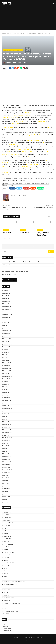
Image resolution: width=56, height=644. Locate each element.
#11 (44, 143)
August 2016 (7, 293)
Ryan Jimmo (13, 115)
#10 (30, 147)
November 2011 (7, 403)
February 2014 (7, 331)
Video (5, 609)
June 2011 (6, 414)
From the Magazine (9, 552)
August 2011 (7, 411)
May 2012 (6, 387)
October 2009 (7, 467)
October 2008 (7, 497)
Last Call (6, 560)
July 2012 (6, 382)
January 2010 (7, 459)
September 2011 (8, 408)
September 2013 (8, 344)
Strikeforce (19, 50)
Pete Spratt (15, 124)
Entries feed (6, 626)
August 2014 (7, 317)
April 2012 (6, 390)
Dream (5, 528)
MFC (47, 184)
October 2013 (7, 341)
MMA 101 (6, 574)
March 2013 (6, 360)
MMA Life (23, 230)
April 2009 (6, 483)
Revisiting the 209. (6, 265)
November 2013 (7, 339)
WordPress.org (7, 631)
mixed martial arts (6, 186)
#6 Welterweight (33, 140)
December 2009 (7, 462)
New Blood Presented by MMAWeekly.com (14, 582)
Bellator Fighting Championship (9, 50)
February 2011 (7, 424)
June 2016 (6, 296)
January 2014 (7, 333)
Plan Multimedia (33, 640)
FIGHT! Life (6, 230)
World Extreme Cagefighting (11, 611)
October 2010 (7, 435)
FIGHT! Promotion (8, 544)
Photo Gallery (7, 590)
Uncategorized (7, 606)
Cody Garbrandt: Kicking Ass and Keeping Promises (15, 271)
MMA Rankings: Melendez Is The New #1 (42, 207)
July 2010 (6, 443)
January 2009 (7, 489)
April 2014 (6, 328)
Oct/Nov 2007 (7, 587)
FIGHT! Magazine (19, 184)
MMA (12, 186)
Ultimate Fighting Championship (12, 603)
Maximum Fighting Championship (38, 184)
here (49, 127)
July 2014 (6, 320)
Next (10, 239)
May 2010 (6, 449)
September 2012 (8, 376)
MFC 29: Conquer (30, 113)
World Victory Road (8, 614)
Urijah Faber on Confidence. (9, 268)
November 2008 (7, 494)
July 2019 (6, 291)
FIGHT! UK (6, 547)
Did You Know (7, 526)
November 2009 (7, 465)
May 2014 (6, 325)
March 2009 (6, 486)
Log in (5, 624)
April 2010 (6, 451)
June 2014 (6, 323)
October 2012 (7, 374)
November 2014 (7, 309)
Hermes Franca (21, 121)
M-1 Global (6, 566)
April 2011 (6, 419)
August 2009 (7, 473)
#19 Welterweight (32, 165)
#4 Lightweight (27, 151)
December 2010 (7, 430)
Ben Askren (12, 184)
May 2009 (6, 481)
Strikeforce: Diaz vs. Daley (10, 155)
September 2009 (8, 470)
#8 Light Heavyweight (23, 149)
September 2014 (8, 315)
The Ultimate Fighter (9, 598)
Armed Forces (7, 518)
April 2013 (6, 357)
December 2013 (7, 336)
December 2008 (7, 491)
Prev (5, 239)
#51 (9, 151)
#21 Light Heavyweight (26, 115)
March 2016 (6, 299)
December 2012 (7, 368)
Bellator (7, 184)
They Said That (7, 600)
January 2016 (7, 301)
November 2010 (7, 432)
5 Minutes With (7, 512)
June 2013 (6, 352)
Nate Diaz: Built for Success (9, 274)
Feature (5, 531)
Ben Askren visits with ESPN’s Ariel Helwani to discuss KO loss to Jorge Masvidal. (22, 262)
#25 (17, 117)
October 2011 (7, 406)
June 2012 (6, 384)
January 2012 (7, 398)
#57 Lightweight (27, 167)
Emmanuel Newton (8, 117)
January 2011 (7, 427)
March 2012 (6, 392)
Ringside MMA (32, 135)
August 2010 (7, 440)
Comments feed (7, 628)
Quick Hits (6, 592)
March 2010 (6, 454)
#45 (3, 167)
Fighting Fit (6, 550)
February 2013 (7, 363)
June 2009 (6, 478)
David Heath (41, 121)
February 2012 (7, 395)
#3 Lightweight (14, 145)
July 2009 (6, 475)
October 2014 (7, 312)
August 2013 (7, 347)
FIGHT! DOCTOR (7, 539)
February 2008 (7, 502)
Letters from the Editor (9, 563)
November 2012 (7, 371)
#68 (49, 151)
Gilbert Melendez (27, 184)
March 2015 (6, 304)
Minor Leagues (7, 571)
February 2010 (7, 457)
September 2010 (8, 438)
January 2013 (7, 366)
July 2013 (6, 349)
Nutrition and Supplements (10, 584)
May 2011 (6, 416)
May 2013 (6, 355)
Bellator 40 (5, 172)
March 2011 (6, 422)
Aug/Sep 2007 (7, 520)
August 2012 (7, 379)
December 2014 (7, 307)
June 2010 (6, 446)
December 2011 (7, 400)
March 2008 (6, 499)
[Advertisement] (28, 18)
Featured (6, 534)
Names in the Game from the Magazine (14, 579)
